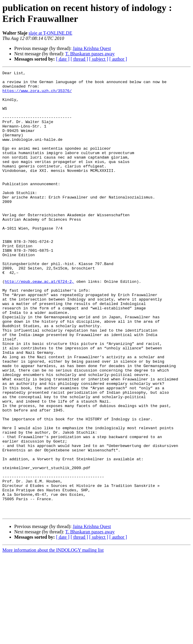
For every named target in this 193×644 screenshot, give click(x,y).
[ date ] (63, 59)
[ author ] (118, 59)
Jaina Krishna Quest (92, 48)
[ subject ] (99, 59)
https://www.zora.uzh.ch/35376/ (37, 95)
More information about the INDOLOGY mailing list (53, 639)
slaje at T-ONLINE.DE (51, 33)
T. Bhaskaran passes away (90, 54)
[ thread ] (79, 59)
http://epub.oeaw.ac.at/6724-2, (39, 324)
